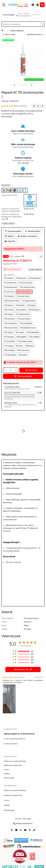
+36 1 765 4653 (25, 14)
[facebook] (38, 106)
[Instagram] (30, 830)
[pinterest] (43, 106)
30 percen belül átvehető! (34, 80)
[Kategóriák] (4, 5)
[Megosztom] (34, 106)
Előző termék (9, 34)
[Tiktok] (34, 830)
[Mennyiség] (11, 370)
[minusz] (6, 370)
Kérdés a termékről (27, 236)
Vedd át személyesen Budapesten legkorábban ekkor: (11, 217)
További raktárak (36, 269)
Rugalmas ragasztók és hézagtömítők (7, 31)
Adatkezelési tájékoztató (13, 765)
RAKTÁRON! (8, 40)
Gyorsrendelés (23, 376)
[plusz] (16, 370)
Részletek (6, 185)
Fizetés (6, 769)
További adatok (8, 223)
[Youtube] (25, 830)
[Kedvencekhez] (33, 231)
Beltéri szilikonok (17, 31)
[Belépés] (38, 5)
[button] (9, 699)
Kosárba (31, 370)
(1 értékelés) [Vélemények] (22, 106)
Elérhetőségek (9, 778)
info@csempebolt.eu (25, 16)
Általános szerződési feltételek (15, 761)
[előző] (15, 85)
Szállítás (7, 774)
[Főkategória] (2, 31)
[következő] (31, 85)
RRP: (17, 256)
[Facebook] (12, 830)
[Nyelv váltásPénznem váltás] (33, 5)
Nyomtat (10, 241)
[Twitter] (21, 830)
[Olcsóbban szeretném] (41, 256)
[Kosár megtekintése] (42, 5)
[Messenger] (16, 830)
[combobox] (23, 24)
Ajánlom (9, 236)
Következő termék (35, 34)
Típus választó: (9, 275)
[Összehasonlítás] (13, 231)
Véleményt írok (23, 669)
